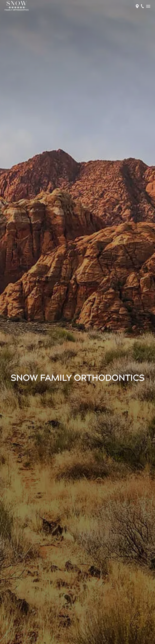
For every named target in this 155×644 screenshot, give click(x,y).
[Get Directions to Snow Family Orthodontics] (137, 6)
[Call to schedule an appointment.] (142, 6)
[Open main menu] (149, 6)
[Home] (17, 6)
